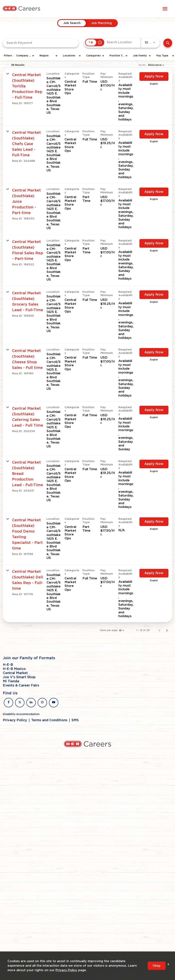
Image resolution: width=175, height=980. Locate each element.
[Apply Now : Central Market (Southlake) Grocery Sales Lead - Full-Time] (154, 295)
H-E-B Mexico (14, 669)
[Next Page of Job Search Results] (167, 630)
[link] (87, 97)
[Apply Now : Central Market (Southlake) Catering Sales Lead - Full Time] (154, 410)
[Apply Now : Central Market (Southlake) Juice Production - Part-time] (154, 192)
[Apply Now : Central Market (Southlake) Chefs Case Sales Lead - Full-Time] (154, 134)
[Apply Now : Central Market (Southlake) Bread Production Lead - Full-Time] (154, 464)
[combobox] (41, 43)
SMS (75, 720)
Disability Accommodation (21, 714)
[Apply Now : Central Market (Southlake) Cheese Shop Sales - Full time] (154, 352)
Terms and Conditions (49, 720)
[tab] (72, 23)
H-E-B (8, 665)
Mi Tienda (11, 681)
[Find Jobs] (168, 43)
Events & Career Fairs (21, 686)
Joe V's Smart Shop (19, 677)
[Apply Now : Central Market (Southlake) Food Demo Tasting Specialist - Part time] (154, 522)
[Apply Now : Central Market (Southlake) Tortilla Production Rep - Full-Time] (154, 76)
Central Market (15, 673)
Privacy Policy (15, 720)
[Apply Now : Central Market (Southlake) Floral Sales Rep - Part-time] (154, 243)
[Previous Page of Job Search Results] (159, 630)
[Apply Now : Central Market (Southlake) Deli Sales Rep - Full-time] (154, 573)
